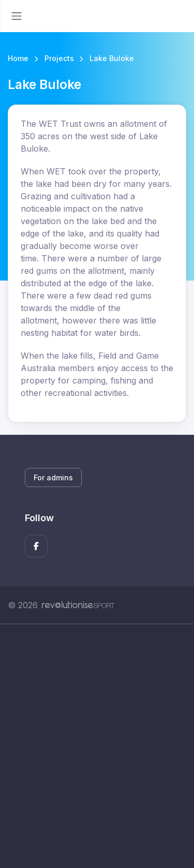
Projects (59, 58)
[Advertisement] (97, 746)
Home (18, 58)
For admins (53, 477)
